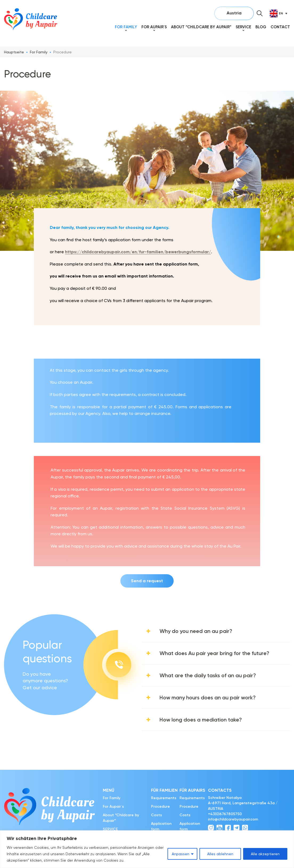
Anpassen (181, 854)
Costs (156, 815)
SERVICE (243, 27)
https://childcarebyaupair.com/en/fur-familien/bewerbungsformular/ (138, 252)
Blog (261, 27)
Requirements (164, 798)
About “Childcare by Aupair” (201, 27)
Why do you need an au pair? (196, 631)
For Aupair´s (154, 27)
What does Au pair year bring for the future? (214, 653)
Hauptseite (14, 52)
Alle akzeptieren (265, 854)
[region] (147, 849)
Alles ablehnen (220, 854)
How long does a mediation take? (201, 720)
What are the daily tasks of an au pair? (208, 675)
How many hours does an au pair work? (208, 697)
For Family (126, 27)
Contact (280, 27)
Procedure (160, 806)
